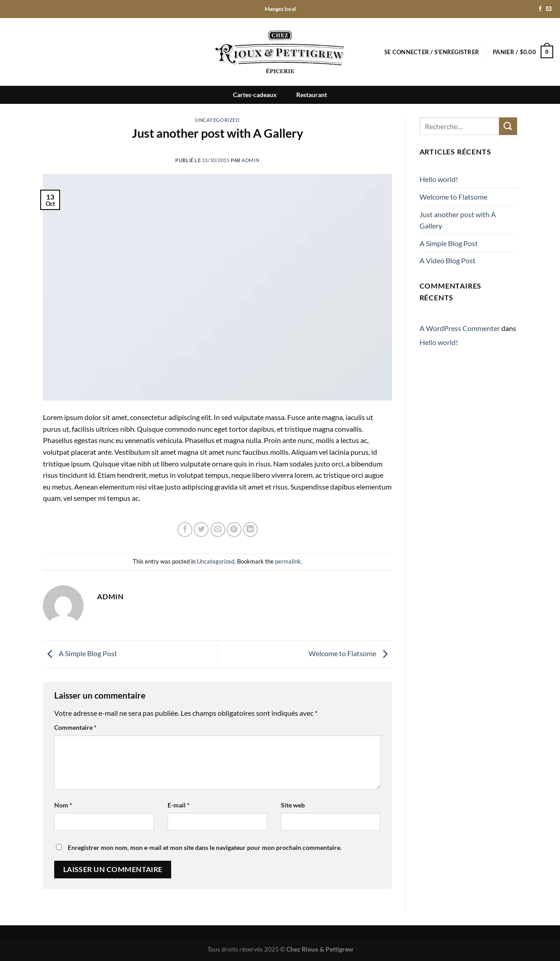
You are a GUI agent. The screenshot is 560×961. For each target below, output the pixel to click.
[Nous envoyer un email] (549, 9)
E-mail (179, 805)
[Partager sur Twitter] (201, 529)
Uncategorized (217, 120)
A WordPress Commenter (460, 328)
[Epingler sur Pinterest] (234, 529)
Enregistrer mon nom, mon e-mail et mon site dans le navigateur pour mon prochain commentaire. (205, 847)
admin (250, 160)
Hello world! (439, 179)
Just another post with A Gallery (458, 220)
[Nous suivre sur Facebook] (540, 9)
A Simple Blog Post (80, 653)
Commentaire (75, 727)
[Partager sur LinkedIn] (250, 529)
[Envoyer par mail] (218, 529)
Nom (63, 805)
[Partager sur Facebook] (185, 529)
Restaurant (312, 95)
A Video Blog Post (448, 260)
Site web (293, 805)
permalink (288, 561)
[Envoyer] (508, 126)
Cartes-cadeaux (255, 95)
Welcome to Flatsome (350, 653)
